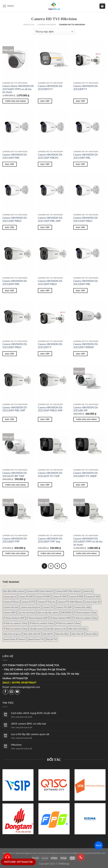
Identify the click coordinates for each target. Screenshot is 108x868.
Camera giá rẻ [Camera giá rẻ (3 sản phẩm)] (10, 597)
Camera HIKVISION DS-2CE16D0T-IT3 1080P (86, 474)
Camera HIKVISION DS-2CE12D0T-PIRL (15, 283)
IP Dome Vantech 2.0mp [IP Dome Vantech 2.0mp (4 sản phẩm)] (85, 613)
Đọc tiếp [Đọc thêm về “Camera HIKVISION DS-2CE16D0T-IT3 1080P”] (81, 485)
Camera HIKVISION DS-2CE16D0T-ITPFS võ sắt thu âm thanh (88, 542)
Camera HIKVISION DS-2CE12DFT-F (50, 346)
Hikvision (16, 745)
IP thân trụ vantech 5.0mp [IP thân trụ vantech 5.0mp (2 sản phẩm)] (68, 623)
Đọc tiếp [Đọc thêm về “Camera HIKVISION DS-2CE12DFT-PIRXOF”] (81, 354)
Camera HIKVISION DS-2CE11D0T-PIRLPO (50, 156)
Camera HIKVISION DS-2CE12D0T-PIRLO (50, 283)
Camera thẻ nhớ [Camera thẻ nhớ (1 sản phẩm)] (11, 607)
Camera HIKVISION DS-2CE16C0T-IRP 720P (15, 474)
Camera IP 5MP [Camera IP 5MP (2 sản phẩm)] (59, 597)
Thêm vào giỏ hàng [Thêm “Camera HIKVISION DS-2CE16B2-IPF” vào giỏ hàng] (86, 419)
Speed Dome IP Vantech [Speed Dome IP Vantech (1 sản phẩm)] (15, 639)
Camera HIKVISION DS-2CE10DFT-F (86, 88)
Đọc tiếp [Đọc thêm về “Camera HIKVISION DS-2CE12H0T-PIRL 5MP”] (10, 419)
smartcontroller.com (95, 853)
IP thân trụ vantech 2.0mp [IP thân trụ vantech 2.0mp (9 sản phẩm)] (85, 618)
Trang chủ (29, 24)
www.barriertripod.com (50, 853)
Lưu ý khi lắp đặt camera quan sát (30, 734)
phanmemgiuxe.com (26, 853)
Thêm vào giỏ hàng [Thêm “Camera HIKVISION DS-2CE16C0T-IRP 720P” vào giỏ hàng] (16, 485)
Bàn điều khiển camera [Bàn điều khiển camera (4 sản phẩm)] (14, 591)
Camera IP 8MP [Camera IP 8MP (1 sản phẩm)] (76, 597)
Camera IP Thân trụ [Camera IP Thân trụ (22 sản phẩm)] (46, 602)
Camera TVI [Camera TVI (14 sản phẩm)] (48, 607)
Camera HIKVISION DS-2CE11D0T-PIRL (15, 156)
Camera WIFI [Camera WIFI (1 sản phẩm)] (10, 613)
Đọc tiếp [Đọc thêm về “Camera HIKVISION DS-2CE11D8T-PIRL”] (81, 164)
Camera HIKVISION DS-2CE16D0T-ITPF (15, 540)
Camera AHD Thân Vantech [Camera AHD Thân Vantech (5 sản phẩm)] (68, 591)
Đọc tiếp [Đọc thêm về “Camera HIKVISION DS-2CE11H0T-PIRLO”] (81, 227)
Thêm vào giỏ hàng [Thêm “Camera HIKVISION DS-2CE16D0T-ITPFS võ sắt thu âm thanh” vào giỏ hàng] (86, 553)
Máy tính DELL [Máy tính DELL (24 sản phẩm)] (62, 634)
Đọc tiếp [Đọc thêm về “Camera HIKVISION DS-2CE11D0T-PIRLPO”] (45, 164)
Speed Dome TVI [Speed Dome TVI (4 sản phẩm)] (36, 639)
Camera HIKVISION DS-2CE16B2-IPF (86, 409)
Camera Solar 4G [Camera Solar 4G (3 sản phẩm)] (93, 602)
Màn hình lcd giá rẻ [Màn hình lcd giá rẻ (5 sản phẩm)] (12, 634)
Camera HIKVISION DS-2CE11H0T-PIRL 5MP (50, 219)
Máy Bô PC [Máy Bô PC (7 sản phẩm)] (48, 634)
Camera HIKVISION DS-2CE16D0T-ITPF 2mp (50, 540)
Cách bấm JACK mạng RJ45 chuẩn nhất (34, 713)
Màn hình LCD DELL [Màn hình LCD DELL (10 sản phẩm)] (78, 629)
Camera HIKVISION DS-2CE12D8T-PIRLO (15, 346)
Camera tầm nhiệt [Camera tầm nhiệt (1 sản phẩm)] (82, 607)
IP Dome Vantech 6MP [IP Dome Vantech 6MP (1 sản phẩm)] (37, 618)
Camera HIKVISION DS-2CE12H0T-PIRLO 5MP (50, 409)
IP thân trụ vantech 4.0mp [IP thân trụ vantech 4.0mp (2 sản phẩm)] (42, 623)
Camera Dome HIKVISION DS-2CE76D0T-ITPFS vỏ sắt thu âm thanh (18, 89)
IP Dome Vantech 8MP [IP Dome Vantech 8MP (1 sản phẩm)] (60, 618)
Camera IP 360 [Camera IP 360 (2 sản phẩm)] (93, 597)
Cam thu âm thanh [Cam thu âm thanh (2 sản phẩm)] (27, 613)
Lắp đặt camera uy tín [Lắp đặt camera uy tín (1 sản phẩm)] (56, 629)
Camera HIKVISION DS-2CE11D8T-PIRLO (15, 219)
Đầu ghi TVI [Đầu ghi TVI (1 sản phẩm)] (52, 639)
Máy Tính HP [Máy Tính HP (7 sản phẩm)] (78, 634)
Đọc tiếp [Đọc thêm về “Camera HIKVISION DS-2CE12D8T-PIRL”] (81, 291)
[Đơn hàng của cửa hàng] (54, 32)
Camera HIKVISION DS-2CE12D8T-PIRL (86, 283)
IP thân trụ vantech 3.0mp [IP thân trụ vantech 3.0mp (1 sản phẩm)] (15, 623)
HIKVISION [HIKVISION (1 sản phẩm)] (66, 613)
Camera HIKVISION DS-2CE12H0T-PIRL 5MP (15, 409)
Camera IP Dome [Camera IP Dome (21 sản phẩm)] (11, 602)
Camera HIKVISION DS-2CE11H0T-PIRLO (86, 219)
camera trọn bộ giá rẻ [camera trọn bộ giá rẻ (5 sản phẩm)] (30, 607)
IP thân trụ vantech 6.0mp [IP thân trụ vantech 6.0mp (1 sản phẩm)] (15, 629)
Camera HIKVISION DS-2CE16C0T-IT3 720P (50, 474)
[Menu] (8, 6)
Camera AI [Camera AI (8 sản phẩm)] (88, 591)
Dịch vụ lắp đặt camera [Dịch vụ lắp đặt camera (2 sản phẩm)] (48, 613)
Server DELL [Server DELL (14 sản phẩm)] (92, 634)
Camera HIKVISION (47, 24)
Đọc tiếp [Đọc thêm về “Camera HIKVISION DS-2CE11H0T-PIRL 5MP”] (45, 227)
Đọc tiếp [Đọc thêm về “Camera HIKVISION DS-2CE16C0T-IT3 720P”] (45, 485)
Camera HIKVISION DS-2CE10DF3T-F (50, 88)
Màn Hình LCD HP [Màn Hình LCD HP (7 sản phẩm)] (32, 634)
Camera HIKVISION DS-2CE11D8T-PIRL (86, 156)
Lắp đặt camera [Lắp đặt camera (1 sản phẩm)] (37, 629)
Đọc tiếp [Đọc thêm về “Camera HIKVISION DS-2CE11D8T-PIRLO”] (10, 227)
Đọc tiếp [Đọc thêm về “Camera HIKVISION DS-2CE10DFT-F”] (81, 101)
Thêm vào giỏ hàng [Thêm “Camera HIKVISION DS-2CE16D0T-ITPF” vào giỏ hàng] (16, 553)
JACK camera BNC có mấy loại (28, 723)
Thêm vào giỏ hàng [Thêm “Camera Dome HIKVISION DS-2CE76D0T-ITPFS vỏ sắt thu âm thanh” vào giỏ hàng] (16, 101)
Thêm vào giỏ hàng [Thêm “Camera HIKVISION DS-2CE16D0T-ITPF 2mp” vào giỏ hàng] (51, 553)
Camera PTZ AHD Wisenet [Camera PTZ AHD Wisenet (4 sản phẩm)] (70, 602)
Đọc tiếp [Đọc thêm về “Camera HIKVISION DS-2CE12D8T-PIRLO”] (10, 354)
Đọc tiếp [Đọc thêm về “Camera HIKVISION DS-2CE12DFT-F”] (45, 354)
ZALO (99, 845)
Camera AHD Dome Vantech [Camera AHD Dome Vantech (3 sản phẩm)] (40, 591)
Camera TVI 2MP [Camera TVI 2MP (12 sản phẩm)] (64, 607)
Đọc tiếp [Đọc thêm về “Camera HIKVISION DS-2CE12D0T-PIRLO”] (45, 291)
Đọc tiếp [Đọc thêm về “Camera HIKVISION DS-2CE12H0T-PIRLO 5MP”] (45, 419)
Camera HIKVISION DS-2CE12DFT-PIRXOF (86, 346)
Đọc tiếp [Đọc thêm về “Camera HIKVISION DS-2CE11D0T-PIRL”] (10, 164)
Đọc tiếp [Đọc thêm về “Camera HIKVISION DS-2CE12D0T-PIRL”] (10, 291)
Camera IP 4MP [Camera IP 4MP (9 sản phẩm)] (43, 597)
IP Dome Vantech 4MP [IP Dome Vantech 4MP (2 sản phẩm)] (14, 618)
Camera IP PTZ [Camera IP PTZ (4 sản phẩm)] (28, 602)
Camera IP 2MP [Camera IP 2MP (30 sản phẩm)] (26, 597)
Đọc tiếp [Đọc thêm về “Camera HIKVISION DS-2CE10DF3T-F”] (45, 101)
